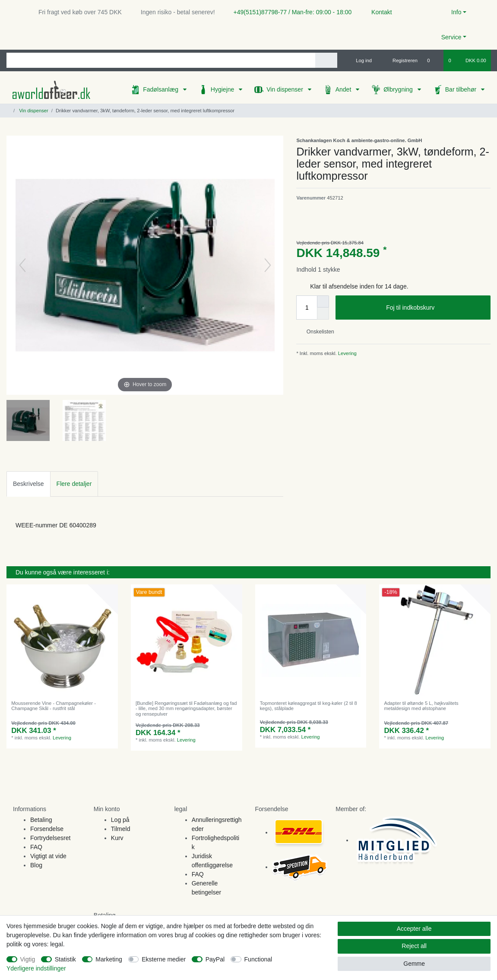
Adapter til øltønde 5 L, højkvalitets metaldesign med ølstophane (421, 706)
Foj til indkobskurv (435, 308)
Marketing (109, 959)
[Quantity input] (307, 308)
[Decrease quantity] (323, 314)
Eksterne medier (164, 959)
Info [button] (456, 12)
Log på (120, 820)
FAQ (36, 847)
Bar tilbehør (462, 89)
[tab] (28, 484)
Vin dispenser (285, 89)
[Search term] (161, 60)
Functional (258, 959)
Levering (347, 353)
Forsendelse (47, 829)
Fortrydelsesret (50, 838)
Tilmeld (121, 829)
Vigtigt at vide (48, 856)
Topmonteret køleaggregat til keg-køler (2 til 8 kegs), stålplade (309, 706)
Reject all (414, 946)
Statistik (65, 959)
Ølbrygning (399, 89)
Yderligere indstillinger (36, 968)
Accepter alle (414, 929)
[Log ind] (360, 60)
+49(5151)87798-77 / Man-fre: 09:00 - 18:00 (289, 12)
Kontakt (378, 12)
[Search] (326, 60)
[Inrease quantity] (323, 301)
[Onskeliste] (433, 60)
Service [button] (451, 37)
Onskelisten (317, 332)
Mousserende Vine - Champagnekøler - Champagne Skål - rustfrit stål (54, 706)
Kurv (117, 838)
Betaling (41, 820)
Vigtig (28, 959)
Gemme (414, 964)
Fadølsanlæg (161, 89)
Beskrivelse (28, 484)
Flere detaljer (74, 484)
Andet (344, 89)
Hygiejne (223, 89)
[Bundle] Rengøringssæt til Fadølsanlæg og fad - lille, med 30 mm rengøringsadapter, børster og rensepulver (186, 709)
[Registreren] (400, 60)
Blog (36, 865)
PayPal (215, 959)
